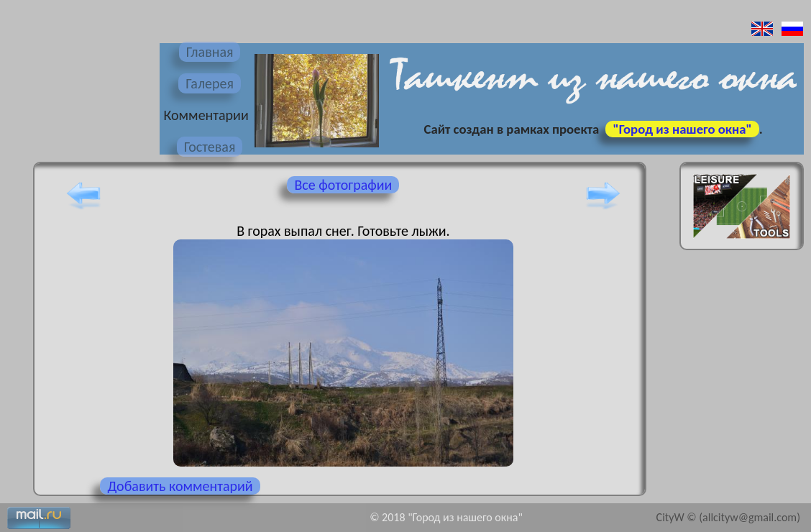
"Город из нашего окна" (682, 129)
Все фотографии (343, 185)
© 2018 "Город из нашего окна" (446, 517)
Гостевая (210, 147)
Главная (210, 52)
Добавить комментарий (180, 486)
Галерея (210, 83)
